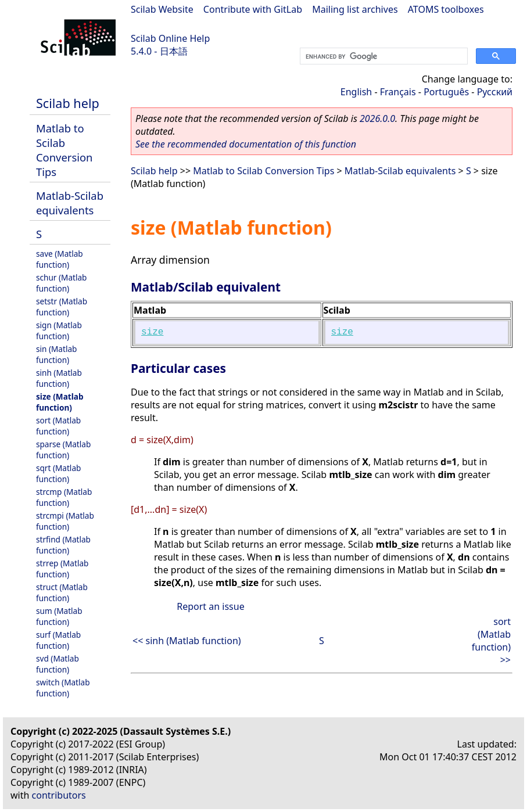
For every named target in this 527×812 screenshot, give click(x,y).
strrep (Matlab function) (62, 569)
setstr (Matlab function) (62, 307)
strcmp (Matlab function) (64, 497)
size (152, 332)
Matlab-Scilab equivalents (70, 203)
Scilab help (68, 103)
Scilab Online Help (170, 38)
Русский (495, 92)
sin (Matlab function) (56, 354)
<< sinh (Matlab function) (187, 641)
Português (446, 92)
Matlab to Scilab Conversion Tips (64, 150)
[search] (383, 56)
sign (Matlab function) (59, 330)
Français (398, 92)
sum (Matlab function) (59, 616)
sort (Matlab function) (58, 426)
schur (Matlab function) (61, 283)
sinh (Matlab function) (59, 378)
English (356, 92)
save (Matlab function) (60, 259)
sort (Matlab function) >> (491, 641)
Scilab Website (162, 9)
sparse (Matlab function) (63, 450)
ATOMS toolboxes (446, 9)
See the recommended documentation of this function (246, 144)
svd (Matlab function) (58, 664)
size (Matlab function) (60, 402)
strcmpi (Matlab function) (65, 521)
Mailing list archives (355, 9)
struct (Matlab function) (62, 592)
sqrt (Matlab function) (58, 473)
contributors (59, 795)
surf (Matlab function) (58, 640)
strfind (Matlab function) (63, 545)
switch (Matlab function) (63, 688)
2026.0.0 (377, 118)
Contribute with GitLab (253, 9)
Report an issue (210, 606)
